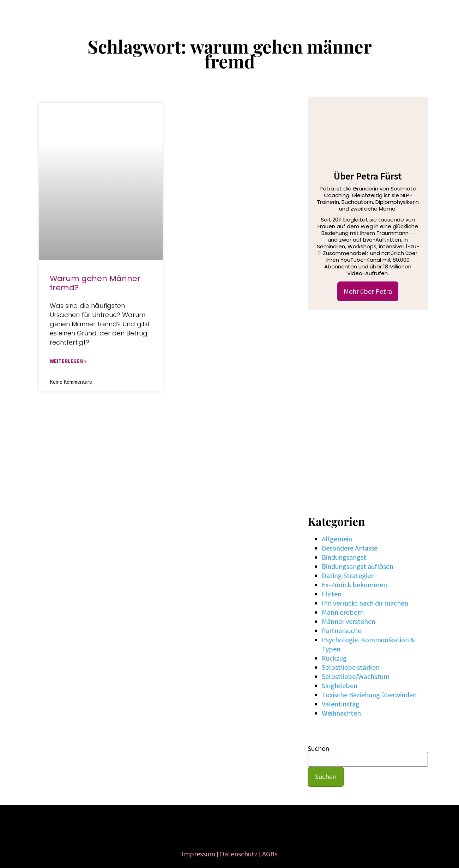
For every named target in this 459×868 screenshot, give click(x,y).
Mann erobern (343, 612)
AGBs (270, 854)
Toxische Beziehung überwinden (369, 695)
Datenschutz (239, 854)
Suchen (318, 748)
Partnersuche (342, 630)
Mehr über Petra (368, 291)
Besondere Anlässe (350, 548)
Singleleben (340, 685)
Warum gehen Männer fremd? (95, 283)
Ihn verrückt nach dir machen (365, 603)
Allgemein (337, 539)
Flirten (332, 594)
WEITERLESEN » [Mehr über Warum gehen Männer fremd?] (68, 361)
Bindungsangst (344, 557)
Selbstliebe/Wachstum (356, 676)
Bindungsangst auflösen (358, 566)
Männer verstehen (349, 621)
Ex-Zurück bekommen (354, 585)
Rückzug (334, 658)
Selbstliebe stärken (351, 667)
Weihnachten (341, 713)
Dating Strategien (348, 575)
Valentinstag (341, 704)
